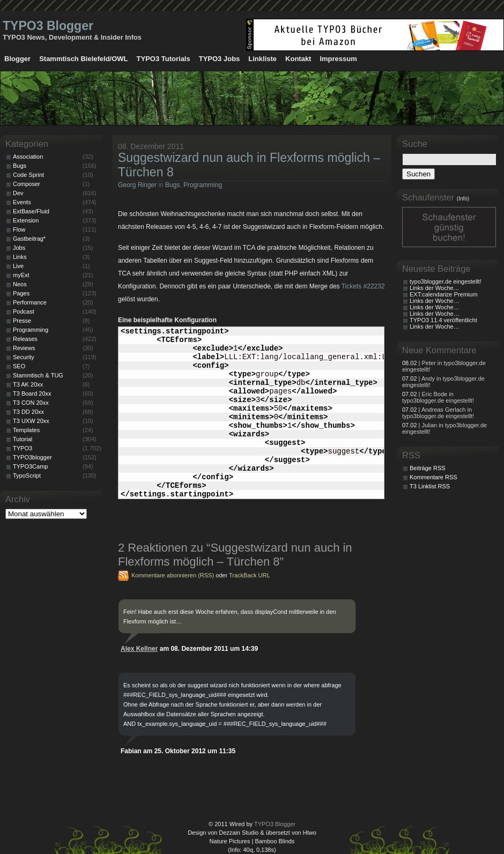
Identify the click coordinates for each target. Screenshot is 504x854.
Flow (19, 229)
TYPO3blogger (32, 457)
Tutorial (23, 439)
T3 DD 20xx (28, 412)
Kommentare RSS (433, 477)
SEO (19, 366)
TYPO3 (23, 448)
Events (22, 202)
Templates (26, 430)
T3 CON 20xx (31, 403)
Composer (27, 184)
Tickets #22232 (363, 286)
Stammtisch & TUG (38, 375)
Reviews (24, 348)
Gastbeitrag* (29, 239)
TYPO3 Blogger (48, 26)
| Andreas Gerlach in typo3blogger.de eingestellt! (438, 413)
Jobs (19, 248)
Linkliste (262, 59)
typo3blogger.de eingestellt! (446, 281)
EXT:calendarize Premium (444, 294)
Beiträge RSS (428, 468)
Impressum (338, 59)
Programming (203, 185)
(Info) (463, 199)
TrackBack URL (250, 575)
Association (28, 157)
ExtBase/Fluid (31, 211)
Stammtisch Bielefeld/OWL (83, 59)
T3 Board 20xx (32, 393)
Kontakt (298, 59)
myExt (21, 275)
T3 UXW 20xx (31, 421)
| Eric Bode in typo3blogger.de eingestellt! (438, 397)
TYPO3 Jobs (220, 59)
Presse (22, 321)
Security (24, 357)
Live (18, 266)
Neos (20, 284)
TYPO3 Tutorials (164, 59)
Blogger (17, 59)
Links (20, 257)
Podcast (24, 311)
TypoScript (27, 476)
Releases (25, 339)
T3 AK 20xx (28, 384)
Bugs (172, 185)
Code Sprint (28, 175)
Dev (18, 193)
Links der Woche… (435, 288)
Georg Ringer (137, 185)
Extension (26, 220)
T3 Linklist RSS (430, 486)
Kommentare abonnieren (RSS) (173, 575)
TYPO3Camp (30, 466)
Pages (21, 293)
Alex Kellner (139, 649)
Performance (30, 302)
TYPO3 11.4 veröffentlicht (443, 320)
